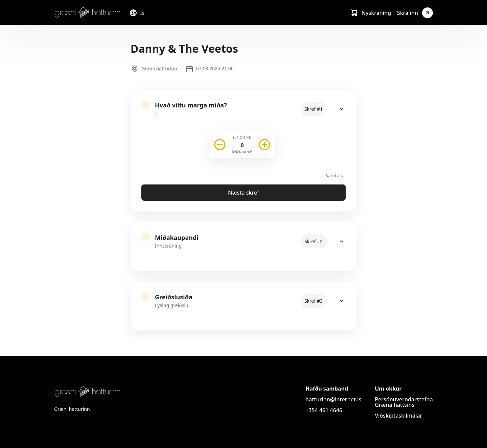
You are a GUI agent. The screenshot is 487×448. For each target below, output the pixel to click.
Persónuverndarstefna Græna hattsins (404, 402)
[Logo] (88, 13)
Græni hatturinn (159, 68)
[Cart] (354, 13)
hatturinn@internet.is (333, 399)
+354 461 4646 (324, 410)
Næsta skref (243, 193)
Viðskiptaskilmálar (398, 416)
